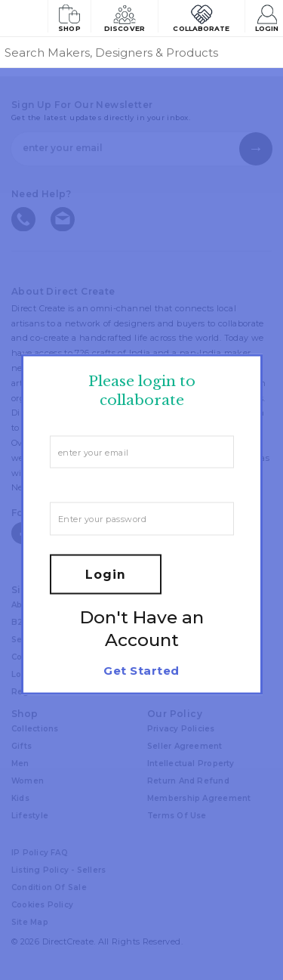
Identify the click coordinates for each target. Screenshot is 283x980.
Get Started (141, 670)
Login (267, 17)
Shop (69, 17)
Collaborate (201, 17)
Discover (125, 17)
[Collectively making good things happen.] (23, 18)
